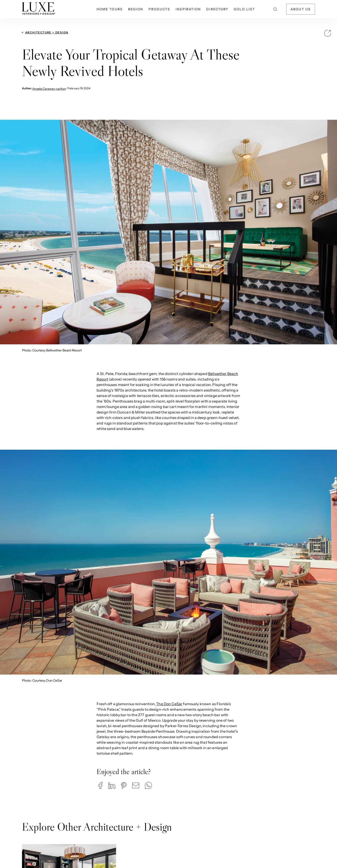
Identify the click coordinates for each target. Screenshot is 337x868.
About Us (301, 9)
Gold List (244, 9)
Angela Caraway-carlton (49, 89)
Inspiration (188, 9)
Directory (217, 9)
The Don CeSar (169, 704)
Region (136, 9)
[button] (101, 785)
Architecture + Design (47, 32)
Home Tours (110, 9)
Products (159, 9)
